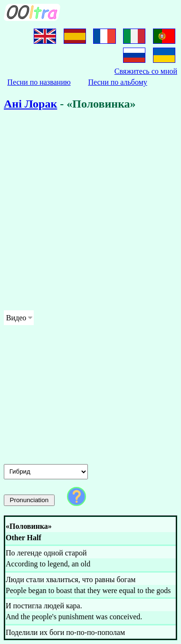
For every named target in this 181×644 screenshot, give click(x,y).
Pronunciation (29, 500)
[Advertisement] (90, 212)
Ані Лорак (30, 104)
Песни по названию (39, 82)
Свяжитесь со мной (146, 71)
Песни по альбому (117, 82)
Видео (16, 318)
